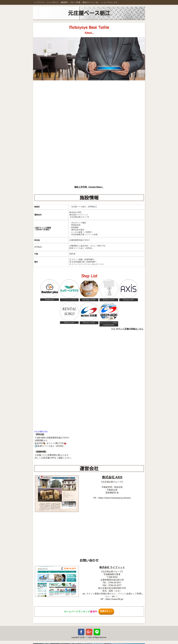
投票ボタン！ (106, 611)
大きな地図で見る (41, 432)
